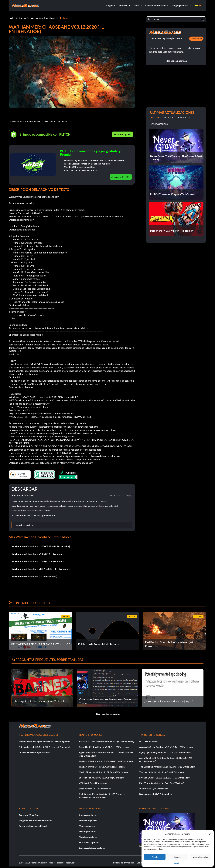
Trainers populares (88, 820)
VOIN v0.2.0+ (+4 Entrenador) (94, 783)
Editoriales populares (89, 842)
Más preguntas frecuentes (108, 714)
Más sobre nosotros (176, 61)
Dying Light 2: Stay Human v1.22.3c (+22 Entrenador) (105, 747)
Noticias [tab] (168, 117)
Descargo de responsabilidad (33, 826)
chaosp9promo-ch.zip (24, 525)
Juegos (22, 18)
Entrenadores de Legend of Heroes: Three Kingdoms (44, 741)
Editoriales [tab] (184, 117)
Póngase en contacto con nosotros (35, 820)
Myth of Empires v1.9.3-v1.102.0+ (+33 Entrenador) (104, 772)
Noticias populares (88, 837)
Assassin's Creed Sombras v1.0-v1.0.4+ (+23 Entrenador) (106, 741)
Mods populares (87, 826)
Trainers (64, 18)
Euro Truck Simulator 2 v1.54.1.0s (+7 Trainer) (101, 778)
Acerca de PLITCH (121, 177)
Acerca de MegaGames (30, 815)
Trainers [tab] (154, 117)
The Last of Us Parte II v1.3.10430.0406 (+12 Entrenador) (107, 761)
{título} (176, 863)
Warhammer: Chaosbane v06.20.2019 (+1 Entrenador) (41, 569)
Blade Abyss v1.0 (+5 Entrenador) (95, 789)
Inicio (11, 18)
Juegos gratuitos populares (92, 848)
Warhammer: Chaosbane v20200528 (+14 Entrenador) (41, 546)
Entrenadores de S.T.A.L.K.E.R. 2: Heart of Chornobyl (44, 747)
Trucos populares (87, 831)
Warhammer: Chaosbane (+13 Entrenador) (34, 576)
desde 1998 (196, 38)
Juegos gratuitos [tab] (159, 124)
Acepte (155, 857)
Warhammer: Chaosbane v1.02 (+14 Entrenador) (38, 561)
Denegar (177, 857)
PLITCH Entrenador (149, 741)
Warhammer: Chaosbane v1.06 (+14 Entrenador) (38, 554)
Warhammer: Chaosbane (43, 18)
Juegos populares (87, 815)
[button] (210, 834)
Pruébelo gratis (123, 134)
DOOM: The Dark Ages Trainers (34, 752)
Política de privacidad (124, 863)
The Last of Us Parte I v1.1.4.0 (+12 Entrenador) (102, 767)
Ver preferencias (200, 857)
